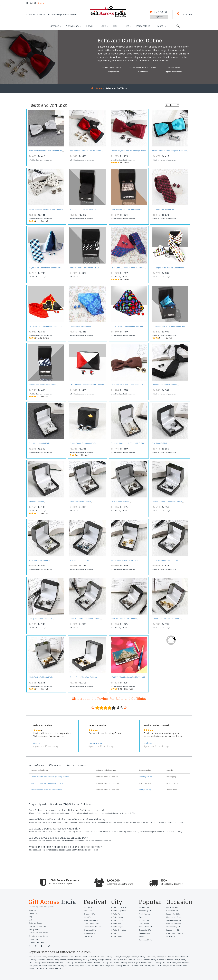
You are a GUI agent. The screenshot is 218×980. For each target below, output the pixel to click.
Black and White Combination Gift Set (85, 268)
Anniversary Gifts (145, 911)
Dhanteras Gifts (90, 930)
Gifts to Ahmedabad (119, 907)
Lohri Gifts (88, 936)
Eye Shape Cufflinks (160, 443)
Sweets (142, 936)
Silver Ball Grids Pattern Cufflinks (124, 619)
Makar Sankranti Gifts (92, 920)
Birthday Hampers (152, 965)
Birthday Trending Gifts (81, 965)
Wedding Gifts (144, 933)
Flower (91, 26)
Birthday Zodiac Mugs (129, 963)
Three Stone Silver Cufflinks (39, 443)
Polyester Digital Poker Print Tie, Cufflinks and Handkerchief (46, 327)
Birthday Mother (171, 960)
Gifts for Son (143, 72)
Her (116, 26)
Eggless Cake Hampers (174, 72)
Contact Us (33, 913)
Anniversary (74, 26)
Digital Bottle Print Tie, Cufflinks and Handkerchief (170, 269)
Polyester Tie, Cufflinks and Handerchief (45, 268)
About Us (32, 910)
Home (97, 88)
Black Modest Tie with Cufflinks (165, 385)
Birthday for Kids (64, 965)
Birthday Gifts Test (162, 963)
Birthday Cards (134, 960)
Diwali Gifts (88, 911)
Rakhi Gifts (88, 907)
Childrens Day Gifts (174, 927)
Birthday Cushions (146, 963)
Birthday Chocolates (37, 960)
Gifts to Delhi (116, 924)
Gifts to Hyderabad (119, 930)
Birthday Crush (166, 965)
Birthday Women (97, 957)
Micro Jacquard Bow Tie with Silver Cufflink (45, 151)
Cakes (141, 917)
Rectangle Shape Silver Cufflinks (165, 560)
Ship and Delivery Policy (38, 933)
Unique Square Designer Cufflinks (83, 443)
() (161, 12)
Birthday (55, 26)
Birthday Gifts (144, 907)
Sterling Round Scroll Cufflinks (40, 619)
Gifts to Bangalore (118, 911)
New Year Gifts (172, 911)
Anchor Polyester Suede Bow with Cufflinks (46, 209)
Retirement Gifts (145, 940)
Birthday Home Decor (55, 968)
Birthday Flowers (67, 957)
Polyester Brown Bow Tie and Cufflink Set (127, 385)
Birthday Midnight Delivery (101, 960)
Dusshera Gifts (89, 933)
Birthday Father (40, 963)
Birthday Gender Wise (48, 965)
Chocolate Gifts (145, 930)
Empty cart (159, 17)
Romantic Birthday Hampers (153, 960)
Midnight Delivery (145, 790)
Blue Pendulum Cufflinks (79, 560)
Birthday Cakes (138, 965)
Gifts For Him (144, 924)
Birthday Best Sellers (147, 957)
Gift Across (54, 902)
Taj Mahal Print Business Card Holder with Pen (129, 678)
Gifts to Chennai (118, 920)
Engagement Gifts (173, 930)
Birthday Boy (161, 957)
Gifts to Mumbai (118, 914)
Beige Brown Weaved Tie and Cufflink (126, 209)
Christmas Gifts (172, 907)
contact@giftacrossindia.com (64, 14)
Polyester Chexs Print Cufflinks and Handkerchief (129, 327)
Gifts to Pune (116, 933)
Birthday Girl (40, 968)
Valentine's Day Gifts (174, 920)
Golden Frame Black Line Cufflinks (83, 677)
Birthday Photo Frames (56, 963)
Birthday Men (176, 963)
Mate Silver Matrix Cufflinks (80, 502)
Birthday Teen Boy (82, 957)
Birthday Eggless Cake (129, 957)
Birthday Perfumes (120, 960)
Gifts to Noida (117, 936)
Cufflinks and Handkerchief (81, 326)
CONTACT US (184, 14)
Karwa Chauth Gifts (91, 924)
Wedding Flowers (174, 67)
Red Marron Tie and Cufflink (163, 209)
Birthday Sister (53, 957)
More (162, 26)
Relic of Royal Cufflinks (120, 502)
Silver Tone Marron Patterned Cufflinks (85, 619)
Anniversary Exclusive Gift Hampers (143, 67)
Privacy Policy (34, 930)
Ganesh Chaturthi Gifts (93, 927)
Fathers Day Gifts (173, 914)
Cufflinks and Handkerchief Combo (43, 385)
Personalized (144, 26)
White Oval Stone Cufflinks (39, 560)
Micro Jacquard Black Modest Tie (83, 209)
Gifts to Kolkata (117, 917)
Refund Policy (34, 939)
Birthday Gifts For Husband (112, 67)
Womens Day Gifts (174, 924)
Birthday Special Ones (37, 957)
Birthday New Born (123, 965)
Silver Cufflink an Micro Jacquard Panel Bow (170, 151)
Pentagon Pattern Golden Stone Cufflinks (127, 560)
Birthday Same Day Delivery (78, 960)
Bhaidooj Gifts (89, 914)
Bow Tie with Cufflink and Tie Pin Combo (86, 151)
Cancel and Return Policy (38, 936)
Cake (104, 26)
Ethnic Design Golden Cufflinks (41, 677)
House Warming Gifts (175, 933)
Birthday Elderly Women (56, 960)
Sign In (41, 3)
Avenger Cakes (113, 72)
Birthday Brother (112, 957)
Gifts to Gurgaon (118, 927)
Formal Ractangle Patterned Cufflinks (167, 502)
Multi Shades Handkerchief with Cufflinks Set (87, 386)
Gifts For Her (144, 920)
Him (128, 26)
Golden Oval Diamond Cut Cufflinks (167, 619)
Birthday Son (72, 963)
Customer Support (36, 923)
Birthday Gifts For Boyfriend (103, 965)
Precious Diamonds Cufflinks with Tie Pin (127, 443)
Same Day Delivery (145, 777)
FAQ (30, 920)
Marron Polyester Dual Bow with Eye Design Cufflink (129, 152)
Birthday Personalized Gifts (178, 957)
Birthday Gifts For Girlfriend (89, 963)
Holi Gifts (87, 917)
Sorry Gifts (171, 936)
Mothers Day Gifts (173, 917)
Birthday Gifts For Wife (110, 963)
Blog (30, 917)
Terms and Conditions (37, 926)
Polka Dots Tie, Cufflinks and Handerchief (128, 268)
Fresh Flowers (144, 914)
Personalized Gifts (146, 927)
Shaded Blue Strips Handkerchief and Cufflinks (170, 327)
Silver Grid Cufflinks (36, 502)
